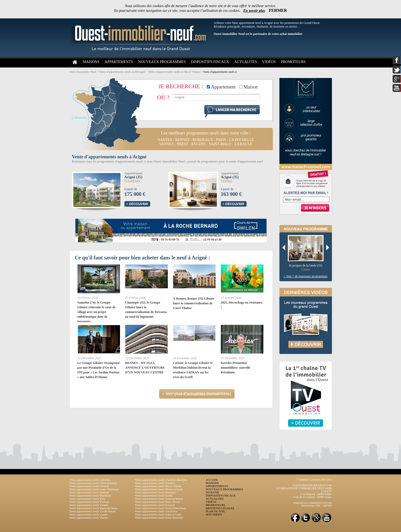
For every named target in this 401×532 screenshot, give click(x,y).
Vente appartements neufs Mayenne (156, 492)
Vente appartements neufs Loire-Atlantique (94, 489)
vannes (166, 144)
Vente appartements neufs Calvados (90, 480)
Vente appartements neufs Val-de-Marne (93, 511)
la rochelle (242, 140)
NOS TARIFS (214, 514)
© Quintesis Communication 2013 (314, 480)
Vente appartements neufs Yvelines (89, 502)
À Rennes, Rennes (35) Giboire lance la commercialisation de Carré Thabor (194, 303)
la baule (243, 144)
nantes (165, 140)
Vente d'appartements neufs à (220, 72)
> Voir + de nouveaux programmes (306, 276)
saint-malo (220, 144)
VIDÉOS (269, 62)
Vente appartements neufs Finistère (155, 483)
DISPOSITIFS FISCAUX (210, 62)
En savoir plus (254, 11)
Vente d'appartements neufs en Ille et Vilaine (174, 72)
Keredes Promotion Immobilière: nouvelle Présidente (236, 368)
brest (182, 144)
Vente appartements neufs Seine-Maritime (159, 518)
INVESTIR (212, 492)
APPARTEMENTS (119, 62)
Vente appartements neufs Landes (89, 514)
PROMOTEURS (293, 62)
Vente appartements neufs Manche (89, 492)
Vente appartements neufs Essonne (155, 505)
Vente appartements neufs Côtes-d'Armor (93, 483)
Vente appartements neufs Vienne (89, 518)
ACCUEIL (212, 480)
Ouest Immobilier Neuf (83, 72)
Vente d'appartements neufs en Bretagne (122, 72)
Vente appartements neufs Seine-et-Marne (159, 499)
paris (221, 140)
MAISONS (91, 62)
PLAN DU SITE (215, 511)
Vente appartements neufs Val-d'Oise (156, 511)
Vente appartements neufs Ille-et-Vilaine (158, 486)
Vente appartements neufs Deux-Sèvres (158, 502)
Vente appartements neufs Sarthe (154, 496)
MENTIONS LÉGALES (220, 508)
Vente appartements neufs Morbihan (90, 496)
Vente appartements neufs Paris (87, 499)
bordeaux (203, 140)
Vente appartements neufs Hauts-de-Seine (93, 508)
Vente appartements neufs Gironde (89, 486)
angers (198, 144)
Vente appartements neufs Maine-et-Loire (159, 489)
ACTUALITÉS (246, 62)
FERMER (278, 10)
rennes (182, 140)
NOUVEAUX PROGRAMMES (162, 62)
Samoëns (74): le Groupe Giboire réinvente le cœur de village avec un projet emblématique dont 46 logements (97, 312)
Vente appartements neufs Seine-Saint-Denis (161, 508)
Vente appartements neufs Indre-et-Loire (158, 514)
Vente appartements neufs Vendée (89, 505)
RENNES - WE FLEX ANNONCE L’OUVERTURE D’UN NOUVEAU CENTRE (145, 368)
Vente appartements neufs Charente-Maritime (161, 480)
